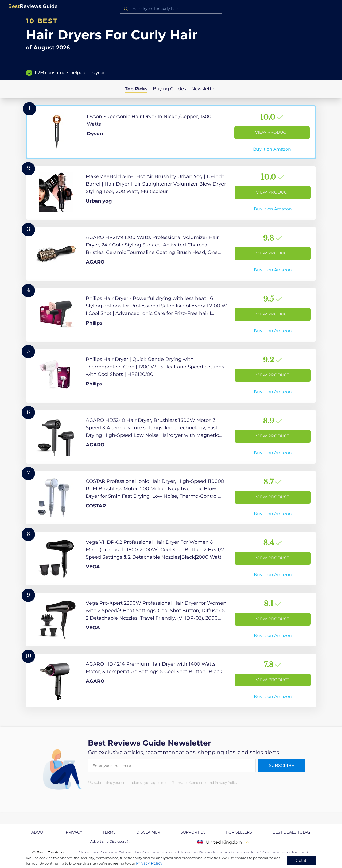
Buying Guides (169, 89)
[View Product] (171, 132)
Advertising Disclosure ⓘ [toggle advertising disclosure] (110, 841)
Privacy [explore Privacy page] (74, 832)
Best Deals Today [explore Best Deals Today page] (292, 832)
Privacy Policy (149, 863)
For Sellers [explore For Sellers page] (239, 832)
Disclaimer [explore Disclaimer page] (148, 832)
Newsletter (204, 89)
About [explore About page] (38, 832)
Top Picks (136, 89)
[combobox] (171, 9)
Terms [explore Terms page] (109, 832)
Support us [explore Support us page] (193, 832)
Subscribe (282, 765)
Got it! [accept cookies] (302, 860)
